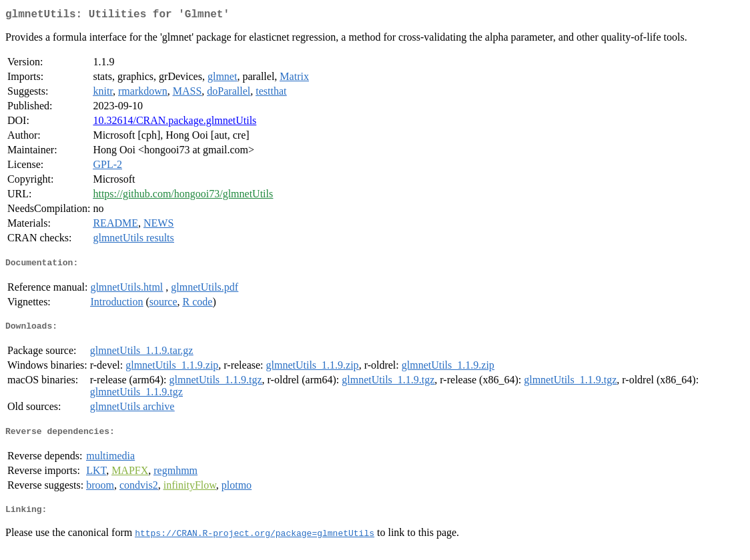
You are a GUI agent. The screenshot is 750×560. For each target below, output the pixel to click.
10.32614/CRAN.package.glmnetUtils (174, 123)
